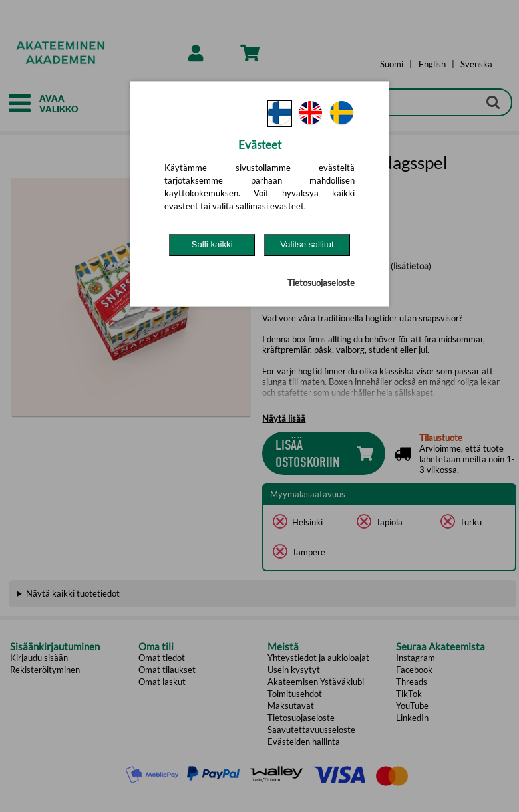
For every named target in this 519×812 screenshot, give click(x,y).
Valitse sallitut (307, 244)
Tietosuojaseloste (321, 283)
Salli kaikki (212, 244)
